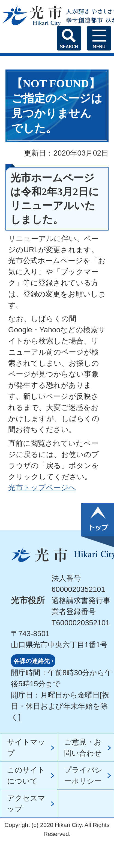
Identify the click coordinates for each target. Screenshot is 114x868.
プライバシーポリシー (83, 775)
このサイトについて (26, 775)
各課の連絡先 (32, 661)
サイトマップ (26, 747)
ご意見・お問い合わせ (83, 747)
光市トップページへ (42, 487)
